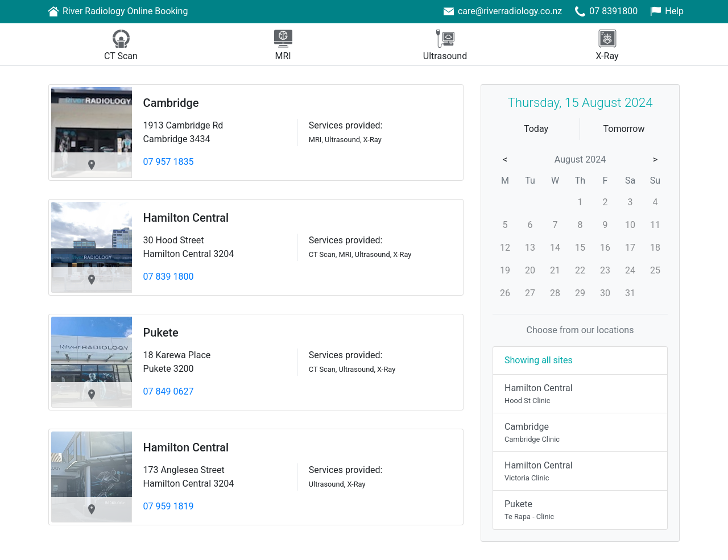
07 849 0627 (169, 391)
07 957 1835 (169, 162)
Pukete (161, 333)
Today (536, 129)
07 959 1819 (169, 506)
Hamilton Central (186, 218)
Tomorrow (624, 129)
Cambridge (171, 103)
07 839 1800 (169, 277)
